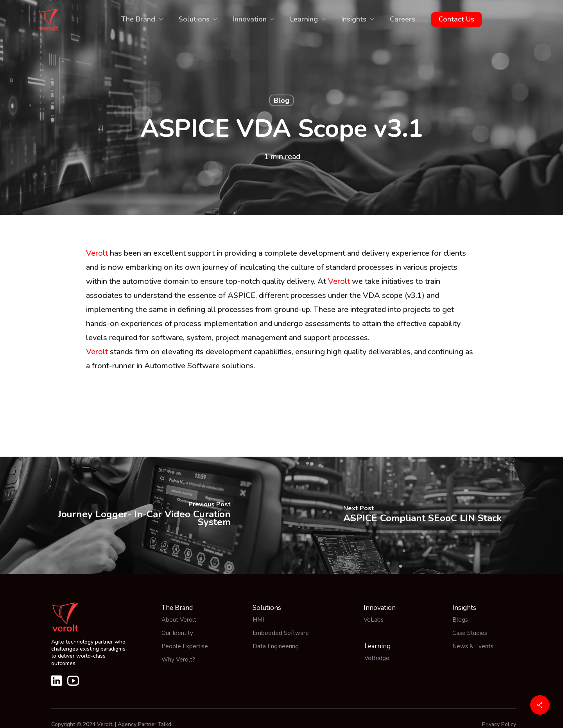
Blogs (460, 620)
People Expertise (185, 646)
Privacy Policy (499, 724)
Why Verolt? (178, 660)
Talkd (165, 724)
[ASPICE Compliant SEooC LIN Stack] (422, 515)
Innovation (380, 608)
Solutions (267, 608)
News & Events (473, 646)
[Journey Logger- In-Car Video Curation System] (141, 515)
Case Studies (470, 633)
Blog (281, 100)
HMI (258, 620)
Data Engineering (276, 646)
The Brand (177, 608)
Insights (464, 608)
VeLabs (374, 620)
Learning (377, 646)
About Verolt (179, 620)
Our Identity (177, 633)
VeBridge (377, 658)
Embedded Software (281, 633)
